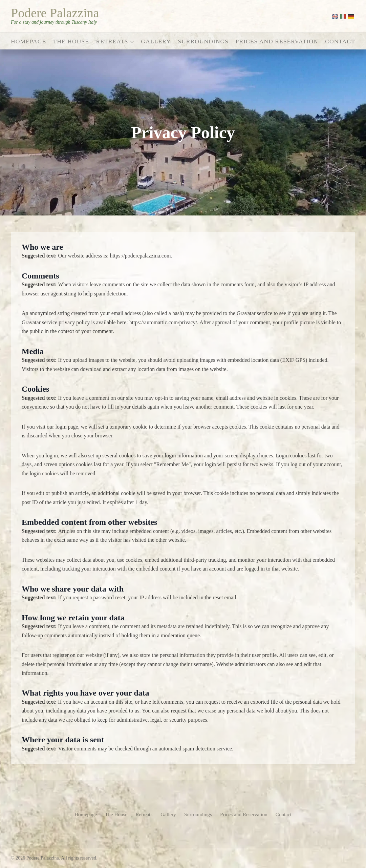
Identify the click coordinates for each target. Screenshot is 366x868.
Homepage (28, 41)
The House (71, 41)
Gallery (156, 41)
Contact (340, 41)
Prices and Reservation (277, 41)
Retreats (143, 814)
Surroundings (203, 41)
